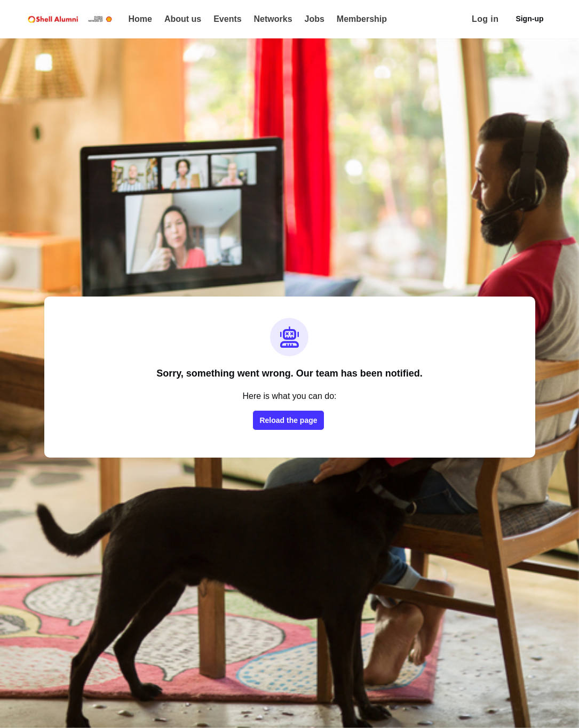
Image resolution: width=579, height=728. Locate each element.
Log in (485, 19)
